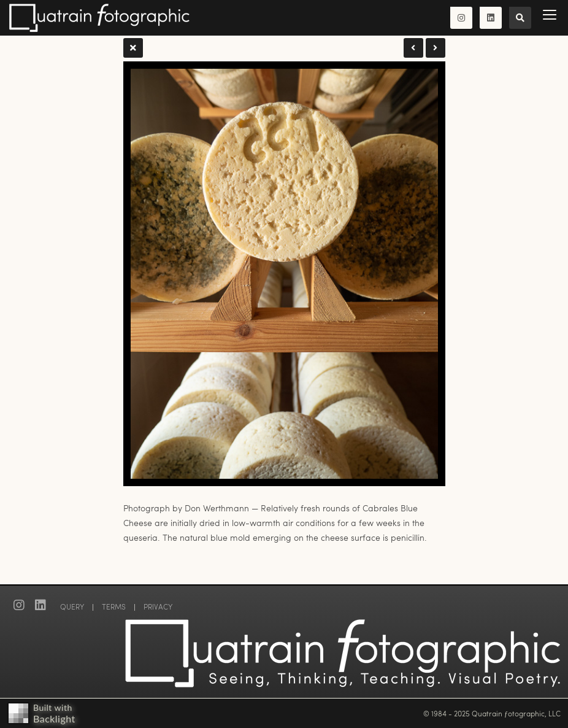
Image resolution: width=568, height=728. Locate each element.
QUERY (72, 606)
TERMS (114, 606)
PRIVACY (158, 606)
